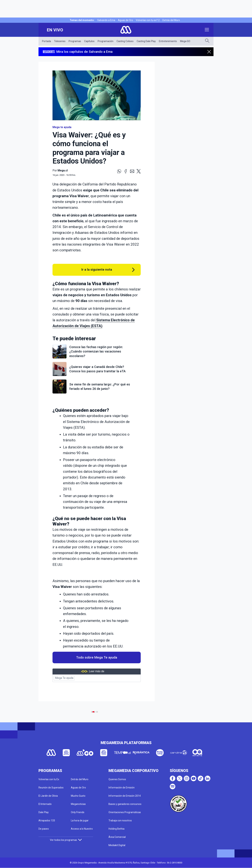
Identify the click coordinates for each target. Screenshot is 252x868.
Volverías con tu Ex (49, 779)
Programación (106, 41)
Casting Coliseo (125, 41)
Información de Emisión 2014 (125, 796)
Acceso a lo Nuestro (82, 829)
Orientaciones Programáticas (125, 812)
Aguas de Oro (125, 20)
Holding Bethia (116, 829)
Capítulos (89, 41)
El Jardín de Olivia (48, 796)
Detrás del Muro (171, 20)
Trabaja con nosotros (120, 820)
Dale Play (44, 812)
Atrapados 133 (47, 820)
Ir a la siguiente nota (97, 269)
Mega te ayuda (62, 127)
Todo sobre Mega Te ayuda (97, 657)
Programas (75, 41)
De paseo (44, 829)
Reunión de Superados (51, 788)
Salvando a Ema (106, 20)
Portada (46, 41)
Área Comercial (117, 837)
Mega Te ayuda (64, 678)
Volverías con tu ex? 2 (148, 20)
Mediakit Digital (117, 845)
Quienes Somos (117, 779)
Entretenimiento (168, 41)
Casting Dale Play (146, 41)
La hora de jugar (80, 820)
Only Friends (78, 812)
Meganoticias (78, 804)
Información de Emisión (122, 788)
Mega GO (185, 41)
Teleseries (60, 41)
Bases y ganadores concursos (125, 804)
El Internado (45, 804)
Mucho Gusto (78, 796)
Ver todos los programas (66, 840)
